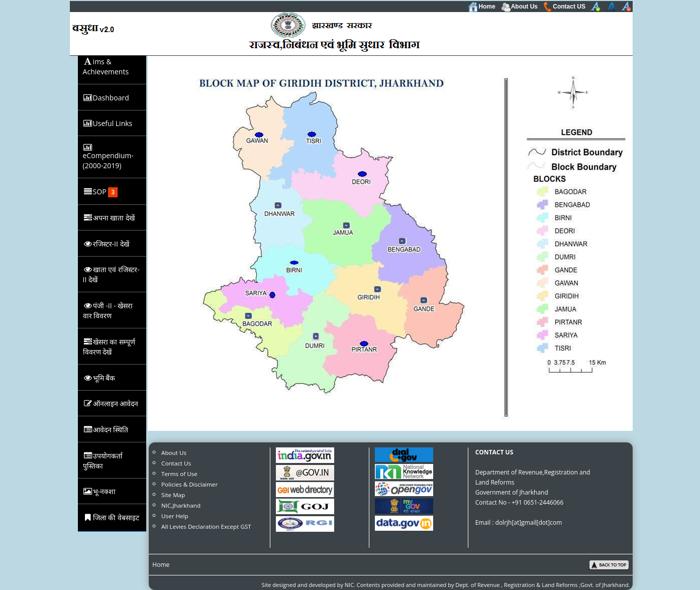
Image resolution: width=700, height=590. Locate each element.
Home (482, 7)
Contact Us (176, 463)
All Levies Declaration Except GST (206, 526)
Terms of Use (179, 474)
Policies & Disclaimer (189, 484)
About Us (519, 7)
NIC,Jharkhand (181, 505)
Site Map (173, 495)
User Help (175, 516)
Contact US (564, 7)
